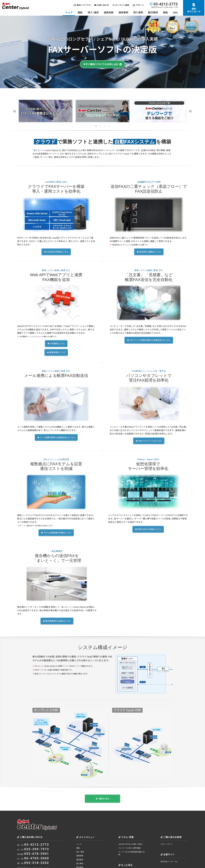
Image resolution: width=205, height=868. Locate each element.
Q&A (176, 12)
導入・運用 (94, 12)
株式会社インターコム (169, 858)
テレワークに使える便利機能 (130, 844)
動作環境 (153, 12)
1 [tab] (96, 126)
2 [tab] (100, 126)
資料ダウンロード (194, 10)
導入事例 (139, 12)
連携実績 (109, 12)
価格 (166, 12)
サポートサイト (167, 840)
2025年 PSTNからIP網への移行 (130, 840)
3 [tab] (105, 126)
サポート (141, 5)
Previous (15, 111)
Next (190, 111)
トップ (69, 12)
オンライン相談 (123, 5)
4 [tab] (109, 126)
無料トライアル (84, 5)
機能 (81, 12)
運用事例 (124, 12)
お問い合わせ (103, 5)
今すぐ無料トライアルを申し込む (101, 64)
